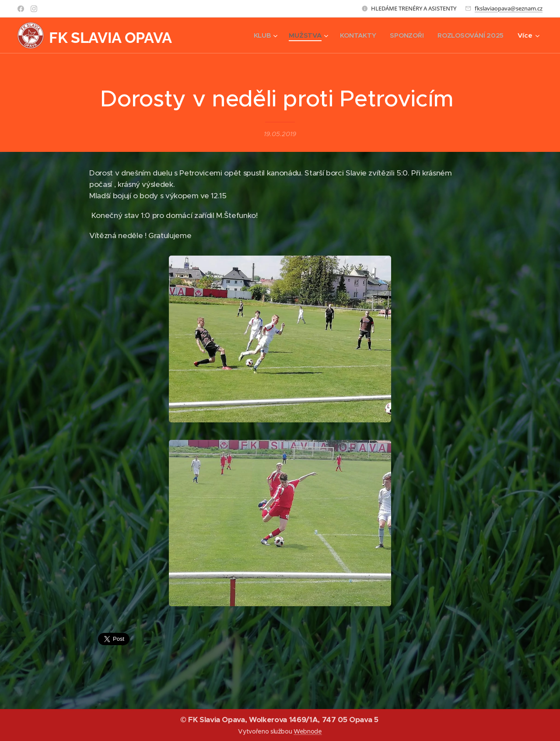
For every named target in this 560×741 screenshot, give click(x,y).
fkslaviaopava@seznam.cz (509, 8)
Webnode (308, 731)
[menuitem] (262, 35)
